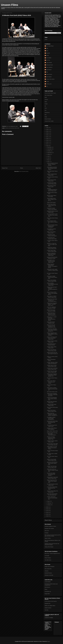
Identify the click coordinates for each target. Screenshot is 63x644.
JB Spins (47, 571)
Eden (47, 51)
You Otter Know (48, 560)
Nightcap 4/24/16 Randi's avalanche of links (52, 258)
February (49, 503)
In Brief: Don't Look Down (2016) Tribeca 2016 (52, 369)
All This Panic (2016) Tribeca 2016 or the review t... (52, 205)
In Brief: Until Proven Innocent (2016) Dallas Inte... (52, 498)
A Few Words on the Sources (51, 601)
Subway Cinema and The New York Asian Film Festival (52, 544)
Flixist (46, 589)
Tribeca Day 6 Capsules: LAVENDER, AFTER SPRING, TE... (52, 375)
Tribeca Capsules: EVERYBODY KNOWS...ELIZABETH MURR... (52, 266)
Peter (46, 117)
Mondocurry (47, 112)
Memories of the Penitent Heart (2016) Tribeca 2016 (52, 463)
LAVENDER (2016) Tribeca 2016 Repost (52, 235)
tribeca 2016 (17, 128)
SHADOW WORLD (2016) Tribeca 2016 (52, 212)
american (7, 128)
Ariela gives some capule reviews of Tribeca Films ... (52, 270)
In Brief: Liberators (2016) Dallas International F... (52, 363)
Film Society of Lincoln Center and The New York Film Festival (53, 536)
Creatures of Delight (49, 618)
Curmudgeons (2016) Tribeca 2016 (51, 230)
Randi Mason (49, 70)
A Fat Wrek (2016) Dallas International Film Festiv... (52, 488)
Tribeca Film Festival (49, 547)
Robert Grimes (49, 74)
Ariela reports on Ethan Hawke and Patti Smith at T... (52, 389)
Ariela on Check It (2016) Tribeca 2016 (52, 342)
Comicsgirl (47, 556)
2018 (47, 142)
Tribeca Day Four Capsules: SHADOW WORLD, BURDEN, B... (52, 414)
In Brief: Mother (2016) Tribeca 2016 (52, 347)
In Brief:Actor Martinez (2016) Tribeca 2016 (52, 248)
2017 (47, 144)
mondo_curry (49, 84)
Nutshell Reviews (48, 573)
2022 (47, 135)
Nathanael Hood (49, 65)
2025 (47, 130)
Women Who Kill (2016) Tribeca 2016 (52, 402)
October (49, 151)
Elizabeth (48, 53)
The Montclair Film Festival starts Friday (52, 238)
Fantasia (47, 533)
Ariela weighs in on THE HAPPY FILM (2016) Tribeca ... (52, 448)
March (49, 501)
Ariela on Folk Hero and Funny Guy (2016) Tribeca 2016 (52, 338)
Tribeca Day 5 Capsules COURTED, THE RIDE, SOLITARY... (52, 395)
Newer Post (5, 168)
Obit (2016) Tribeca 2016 (52, 392)
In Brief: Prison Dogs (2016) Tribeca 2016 (52, 251)
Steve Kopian (49, 77)
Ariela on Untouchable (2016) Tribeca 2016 (52, 460)
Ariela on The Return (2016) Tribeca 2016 (52, 411)
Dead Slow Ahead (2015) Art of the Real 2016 (52, 494)
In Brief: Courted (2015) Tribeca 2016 (52, 175)
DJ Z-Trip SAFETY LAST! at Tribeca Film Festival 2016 (52, 215)
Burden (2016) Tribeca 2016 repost (52, 196)
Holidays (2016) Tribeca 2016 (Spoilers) (52, 429)
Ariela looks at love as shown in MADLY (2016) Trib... (52, 470)
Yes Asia (46, 610)
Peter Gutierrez (49, 67)
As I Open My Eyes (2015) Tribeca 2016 (52, 485)
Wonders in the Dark (49, 575)
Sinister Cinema (48, 608)
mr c (47, 86)
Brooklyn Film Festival (49, 528)
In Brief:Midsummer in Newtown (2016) (52, 344)
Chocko (46, 100)
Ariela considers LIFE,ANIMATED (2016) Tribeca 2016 (52, 284)
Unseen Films (10, 5)
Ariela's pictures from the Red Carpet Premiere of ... (52, 354)
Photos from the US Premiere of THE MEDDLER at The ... (52, 326)
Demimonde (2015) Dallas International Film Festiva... (52, 422)
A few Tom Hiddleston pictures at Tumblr (51, 308)
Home (22, 168)
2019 (47, 140)
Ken (46, 110)
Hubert (47, 55)
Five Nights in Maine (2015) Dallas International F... (51, 418)
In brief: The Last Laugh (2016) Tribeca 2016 (52, 372)
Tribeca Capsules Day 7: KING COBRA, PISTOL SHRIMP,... (52, 334)
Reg (47, 72)
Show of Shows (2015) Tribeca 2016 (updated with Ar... (52, 293)
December (49, 147)
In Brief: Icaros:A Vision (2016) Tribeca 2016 (52, 366)
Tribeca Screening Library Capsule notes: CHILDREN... (52, 226)
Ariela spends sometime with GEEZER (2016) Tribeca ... (52, 168)
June (48, 158)
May (48, 160)
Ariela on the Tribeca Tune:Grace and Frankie (51, 382)
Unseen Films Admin (50, 79)
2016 (47, 146)
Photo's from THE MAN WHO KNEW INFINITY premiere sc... (52, 330)
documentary (11, 128)
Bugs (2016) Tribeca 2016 (52, 431)
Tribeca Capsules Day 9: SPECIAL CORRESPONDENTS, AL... (52, 289)
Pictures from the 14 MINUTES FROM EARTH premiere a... (52, 314)
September (50, 153)
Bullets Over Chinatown (50, 567)
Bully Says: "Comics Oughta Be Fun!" (52, 553)
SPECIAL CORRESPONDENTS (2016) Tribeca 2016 (52, 190)
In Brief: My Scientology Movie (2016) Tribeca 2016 (52, 399)
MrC (46, 115)
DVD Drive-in (47, 587)
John (46, 108)
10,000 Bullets (48, 582)
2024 (47, 131)
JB (45, 106)
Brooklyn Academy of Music (50, 526)
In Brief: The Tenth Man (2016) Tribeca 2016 (52, 467)
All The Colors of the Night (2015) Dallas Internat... (52, 444)
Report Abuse (48, 520)
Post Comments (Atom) (24, 171)
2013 (47, 511)
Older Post (38, 168)
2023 (47, 133)
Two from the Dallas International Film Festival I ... (51, 474)
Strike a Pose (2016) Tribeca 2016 (51, 232)
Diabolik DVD (47, 603)
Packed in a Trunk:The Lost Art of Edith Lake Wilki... (52, 245)
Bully (47, 48)
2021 (47, 137)
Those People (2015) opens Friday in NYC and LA (52, 200)
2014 (47, 509)
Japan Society (48, 538)
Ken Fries (48, 60)
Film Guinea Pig (48, 569)
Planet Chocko (48, 119)
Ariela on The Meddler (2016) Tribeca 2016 (52, 281)
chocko (48, 82)
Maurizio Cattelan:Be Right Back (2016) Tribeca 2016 (51, 254)
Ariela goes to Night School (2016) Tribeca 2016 (52, 277)
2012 (47, 512)
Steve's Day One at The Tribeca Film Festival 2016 (52, 481)
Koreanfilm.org (48, 592)
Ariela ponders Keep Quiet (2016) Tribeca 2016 (52, 478)
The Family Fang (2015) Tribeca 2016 (52, 426)
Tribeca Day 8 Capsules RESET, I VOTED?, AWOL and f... (52, 304)
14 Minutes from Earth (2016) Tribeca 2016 (52, 183)
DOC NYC (47, 531)
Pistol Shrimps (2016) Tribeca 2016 (51, 186)
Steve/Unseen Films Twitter (50, 93)
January (49, 505)
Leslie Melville (49, 63)
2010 (47, 516)
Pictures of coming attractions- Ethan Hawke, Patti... (51, 438)
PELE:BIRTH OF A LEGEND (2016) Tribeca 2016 (51, 261)
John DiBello (49, 58)
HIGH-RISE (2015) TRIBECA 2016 (51, 323)
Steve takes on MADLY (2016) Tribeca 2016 (52, 297)
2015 (47, 507)
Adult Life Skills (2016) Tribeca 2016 (52, 405)
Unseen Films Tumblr (49, 121)
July (48, 156)
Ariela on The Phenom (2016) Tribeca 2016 (52, 350)
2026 (47, 128)
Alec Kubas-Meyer (50, 46)
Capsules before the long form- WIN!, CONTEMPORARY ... (52, 434)
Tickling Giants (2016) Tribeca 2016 (52, 180)
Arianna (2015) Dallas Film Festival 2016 (52, 492)
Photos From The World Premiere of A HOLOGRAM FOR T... (52, 300)
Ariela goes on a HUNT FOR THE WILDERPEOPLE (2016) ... (52, 319)
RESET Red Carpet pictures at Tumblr (51, 311)
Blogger (48, 641)
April (48, 162)
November (49, 149)
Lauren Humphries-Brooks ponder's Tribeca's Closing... (52, 164)
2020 (47, 138)
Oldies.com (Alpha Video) (50, 606)
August (49, 154)
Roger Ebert (47, 594)
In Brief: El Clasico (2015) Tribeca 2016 (52, 441)
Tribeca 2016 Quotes (51, 202)
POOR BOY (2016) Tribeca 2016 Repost (52, 209)
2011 (47, 514)
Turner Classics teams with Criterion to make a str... (52, 222)
